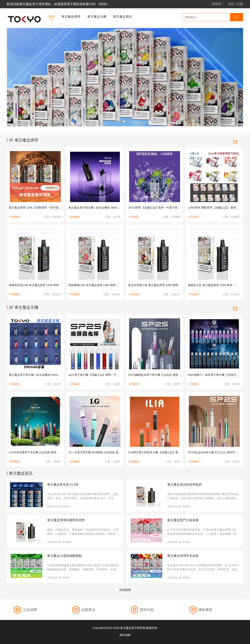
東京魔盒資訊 (122, 17)
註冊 (240, 4)
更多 (235, 141)
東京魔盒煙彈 (71, 17)
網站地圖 (125, 635)
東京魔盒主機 (97, 17)
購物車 (217, 4)
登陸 (231, 4)
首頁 (51, 17)
